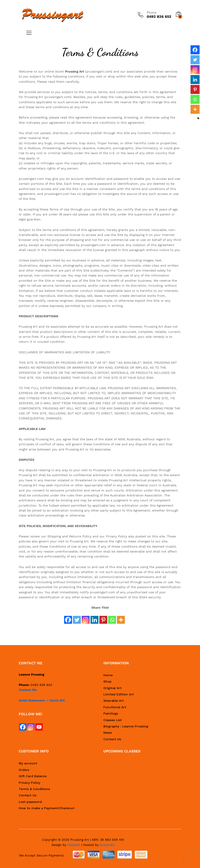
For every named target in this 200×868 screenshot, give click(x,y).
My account (28, 763)
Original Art (112, 688)
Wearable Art (114, 701)
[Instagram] (86, 617)
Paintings (111, 713)
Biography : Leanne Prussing (126, 726)
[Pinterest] (103, 617)
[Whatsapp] (112, 617)
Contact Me (28, 690)
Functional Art (115, 707)
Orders (24, 770)
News (108, 733)
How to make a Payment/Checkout (47, 808)
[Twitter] (77, 617)
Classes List (113, 720)
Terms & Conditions (34, 789)
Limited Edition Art (119, 694)
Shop (107, 681)
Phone (152, 12)
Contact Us (112, 739)
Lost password (30, 802)
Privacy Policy (29, 783)
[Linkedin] (94, 617)
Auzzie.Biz (107, 845)
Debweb (74, 845)
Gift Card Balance (33, 776)
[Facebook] (68, 617)
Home (108, 675)
